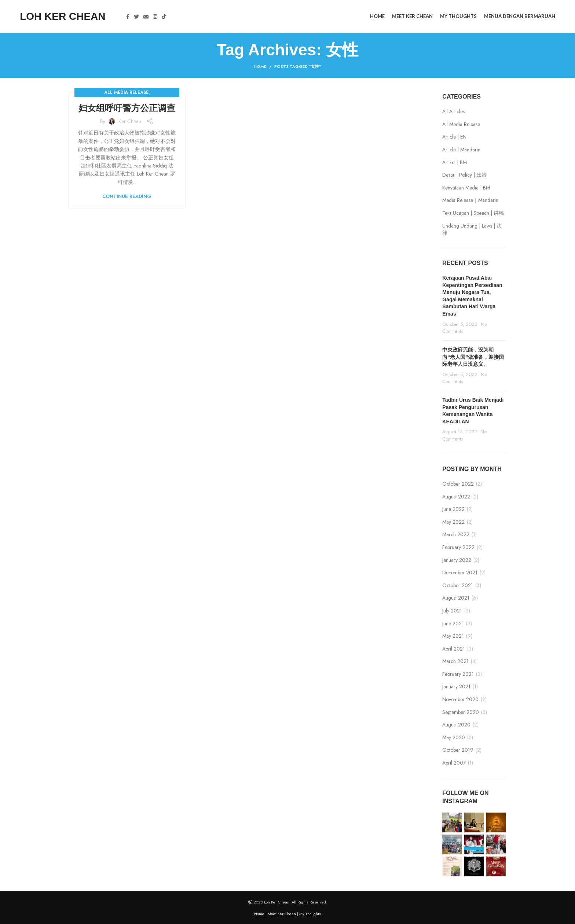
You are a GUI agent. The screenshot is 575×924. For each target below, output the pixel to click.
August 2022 (456, 497)
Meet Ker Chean (282, 914)
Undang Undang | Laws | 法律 (472, 230)
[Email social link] (146, 16)
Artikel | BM (455, 163)
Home (260, 66)
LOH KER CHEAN (63, 16)
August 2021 (456, 598)
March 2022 (456, 535)
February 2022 (458, 547)
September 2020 (461, 712)
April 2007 (454, 763)
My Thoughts (310, 914)
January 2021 (456, 687)
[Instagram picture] (452, 822)
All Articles (453, 112)
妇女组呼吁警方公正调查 (127, 108)
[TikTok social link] (164, 16)
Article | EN (454, 137)
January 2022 (457, 560)
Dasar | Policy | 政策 (464, 175)
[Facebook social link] (128, 16)
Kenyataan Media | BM (466, 188)
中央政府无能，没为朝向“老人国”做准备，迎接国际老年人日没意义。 (473, 357)
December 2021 (460, 573)
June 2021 (453, 624)
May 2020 (454, 738)
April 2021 (454, 649)
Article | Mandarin (461, 150)
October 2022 (458, 484)
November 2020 (460, 700)
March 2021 (455, 661)
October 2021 (458, 586)
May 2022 (453, 522)
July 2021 (452, 611)
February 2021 (458, 674)
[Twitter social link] (136, 16)
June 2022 (453, 509)
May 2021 (453, 636)
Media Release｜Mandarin (470, 200)
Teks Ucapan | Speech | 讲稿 (473, 213)
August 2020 (456, 725)
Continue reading (127, 196)
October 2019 (458, 750)
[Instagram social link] (155, 16)
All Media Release (126, 92)
